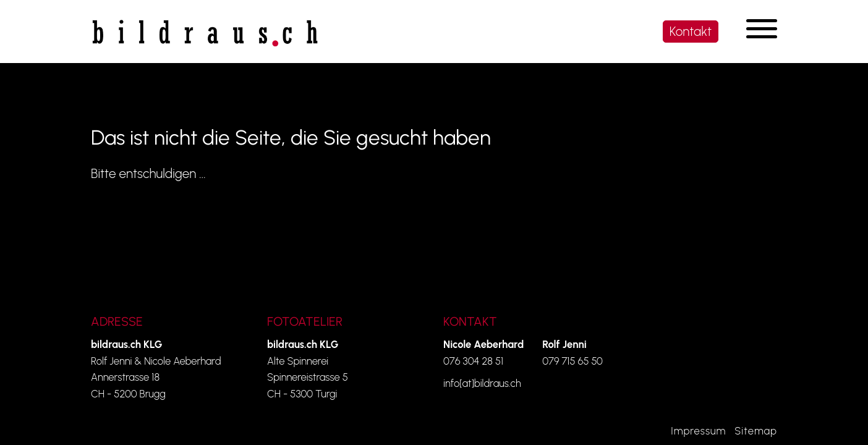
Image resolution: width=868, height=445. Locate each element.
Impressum (698, 431)
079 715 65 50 (572, 361)
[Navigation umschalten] (762, 28)
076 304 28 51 (473, 361)
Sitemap (756, 431)
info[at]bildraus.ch (482, 383)
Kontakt (691, 31)
